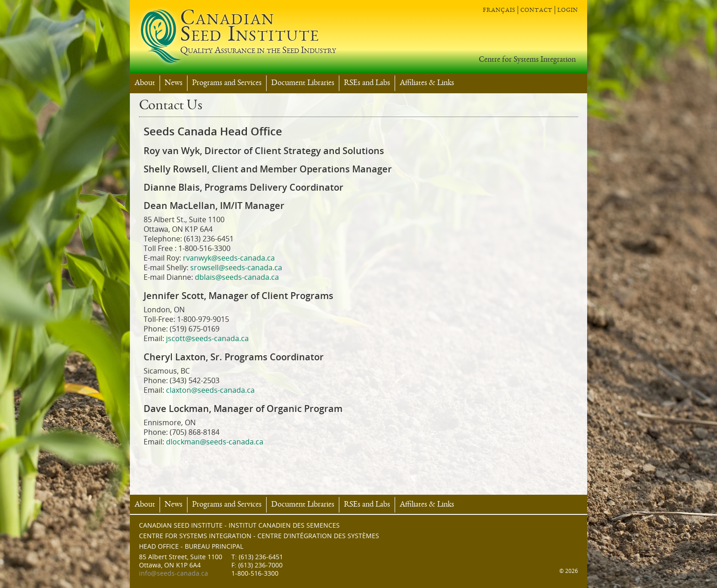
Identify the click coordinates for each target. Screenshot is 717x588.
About (145, 83)
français (499, 10)
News (174, 83)
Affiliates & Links (427, 83)
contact (536, 10)
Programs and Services (227, 83)
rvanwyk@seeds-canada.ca (229, 258)
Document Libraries (303, 83)
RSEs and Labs (367, 83)
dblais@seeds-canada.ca (237, 277)
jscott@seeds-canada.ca (207, 339)
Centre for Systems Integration (527, 60)
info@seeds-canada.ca (174, 574)
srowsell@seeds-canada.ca (236, 268)
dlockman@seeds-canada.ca (215, 442)
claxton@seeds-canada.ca (210, 390)
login (568, 10)
